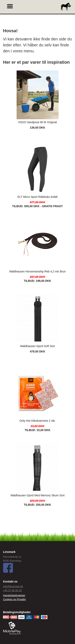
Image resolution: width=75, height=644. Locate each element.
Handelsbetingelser (14, 595)
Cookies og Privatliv (14, 599)
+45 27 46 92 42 (12, 590)
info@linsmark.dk (13, 586)
